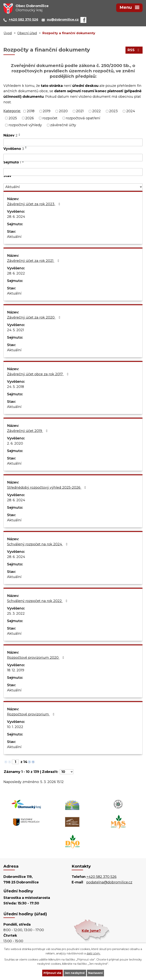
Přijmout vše (52, 973)
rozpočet (50, 118)
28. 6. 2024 (16, 217)
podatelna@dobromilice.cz (109, 882)
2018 (31, 111)
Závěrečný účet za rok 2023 (34, 204)
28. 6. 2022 (16, 273)
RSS (134, 50)
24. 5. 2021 (15, 330)
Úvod (8, 33)
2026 (30, 118)
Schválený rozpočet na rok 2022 (38, 601)
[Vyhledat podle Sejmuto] (73, 172)
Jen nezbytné (75, 973)
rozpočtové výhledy (25, 125)
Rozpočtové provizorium (31, 714)
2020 (63, 111)
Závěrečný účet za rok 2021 (34, 261)
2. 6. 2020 (15, 443)
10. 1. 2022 (15, 727)
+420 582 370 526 (101, 877)
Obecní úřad (27, 33)
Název (10, 135)
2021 (80, 111)
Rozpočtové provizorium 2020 (36, 658)
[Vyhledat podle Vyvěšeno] (73, 158)
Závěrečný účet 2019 (28, 431)
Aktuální (14, 237)
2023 (113, 111)
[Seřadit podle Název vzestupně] (20, 134)
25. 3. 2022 (16, 614)
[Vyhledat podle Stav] (73, 187)
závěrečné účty (63, 125)
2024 (131, 111)
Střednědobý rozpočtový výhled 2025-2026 (47, 488)
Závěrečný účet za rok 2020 (34, 317)
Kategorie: (12, 111)
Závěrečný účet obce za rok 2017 (38, 374)
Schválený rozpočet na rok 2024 (38, 544)
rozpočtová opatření (83, 118)
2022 (96, 111)
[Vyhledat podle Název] (73, 142)
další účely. (94, 953)
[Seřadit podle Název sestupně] (20, 135)
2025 (13, 118)
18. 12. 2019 (16, 670)
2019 (47, 111)
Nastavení (95, 973)
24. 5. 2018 (15, 387)
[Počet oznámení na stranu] (67, 772)
